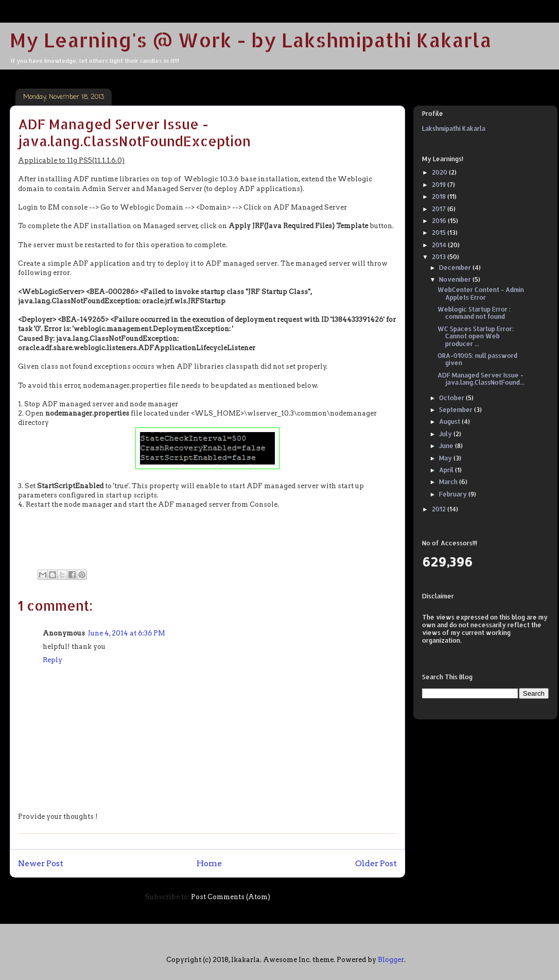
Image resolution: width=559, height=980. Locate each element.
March (449, 482)
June (447, 446)
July (446, 434)
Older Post (376, 863)
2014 (440, 245)
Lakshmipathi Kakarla (454, 128)
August (450, 422)
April (447, 470)
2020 (440, 172)
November (456, 279)
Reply (53, 660)
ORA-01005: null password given (477, 359)
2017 (440, 209)
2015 (440, 233)
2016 (440, 221)
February (454, 494)
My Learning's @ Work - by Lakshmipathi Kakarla (251, 40)
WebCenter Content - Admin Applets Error (481, 293)
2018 (440, 196)
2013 (440, 257)
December (456, 268)
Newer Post (41, 863)
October (452, 398)
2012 (440, 509)
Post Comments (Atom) (231, 897)
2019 (440, 185)
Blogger (391, 960)
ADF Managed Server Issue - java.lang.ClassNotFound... (481, 379)
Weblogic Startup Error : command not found (474, 313)
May (446, 458)
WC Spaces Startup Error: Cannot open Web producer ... (476, 336)
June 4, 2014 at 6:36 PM (127, 633)
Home (209, 863)
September (457, 410)
